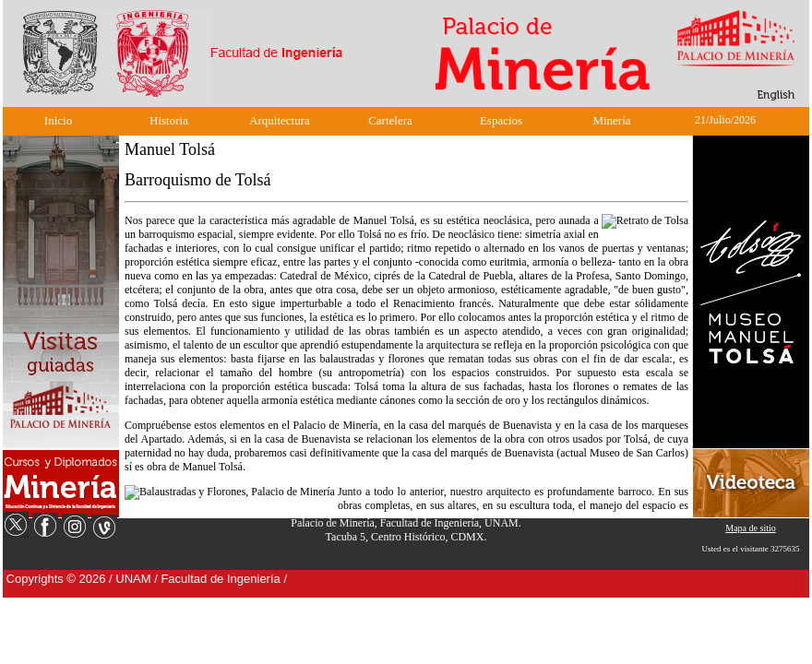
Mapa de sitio (750, 528)
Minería (611, 120)
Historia (169, 120)
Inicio (58, 120)
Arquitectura (280, 120)
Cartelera (390, 120)
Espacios (501, 120)
